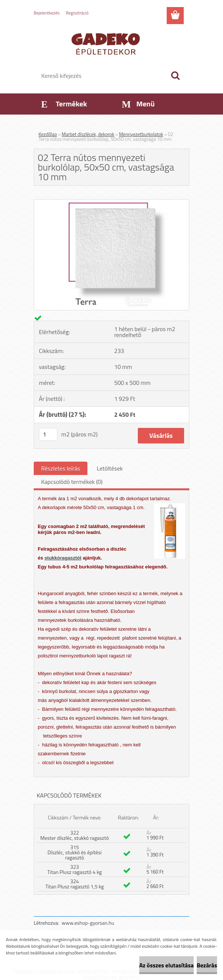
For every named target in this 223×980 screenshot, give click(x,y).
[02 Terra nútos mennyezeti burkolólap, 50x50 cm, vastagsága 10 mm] (111, 202)
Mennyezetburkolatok (141, 134)
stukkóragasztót (63, 558)
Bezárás (207, 965)
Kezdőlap (48, 134)
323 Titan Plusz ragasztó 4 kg (75, 869)
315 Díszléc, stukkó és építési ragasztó (74, 852)
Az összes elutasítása (167, 965)
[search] (175, 76)
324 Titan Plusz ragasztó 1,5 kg (74, 884)
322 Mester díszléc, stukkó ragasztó (75, 835)
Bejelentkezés (47, 13)
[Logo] (107, 43)
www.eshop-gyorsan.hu (88, 923)
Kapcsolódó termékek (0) (72, 482)
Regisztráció (77, 13)
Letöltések (110, 468)
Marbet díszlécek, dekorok (88, 134)
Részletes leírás (61, 468)
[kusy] (48, 434)
